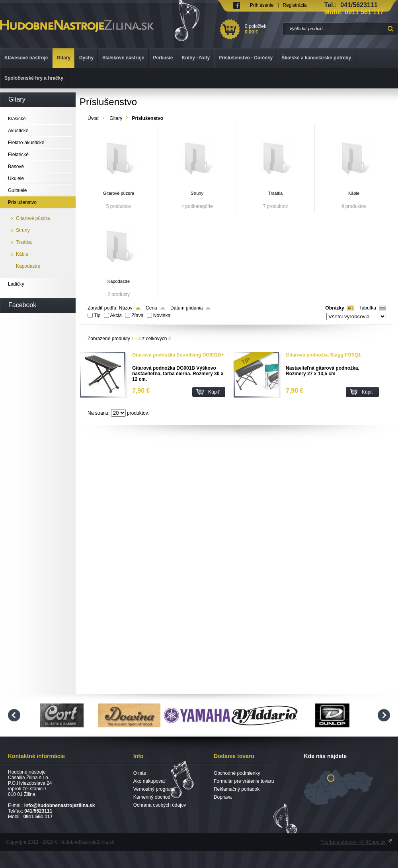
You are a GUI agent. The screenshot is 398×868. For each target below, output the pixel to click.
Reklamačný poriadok (237, 789)
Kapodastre (119, 281)
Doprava (223, 797)
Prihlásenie (262, 5)
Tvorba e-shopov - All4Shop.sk (356, 842)
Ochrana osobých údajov (160, 805)
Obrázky (335, 308)
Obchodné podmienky (237, 773)
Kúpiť (214, 392)
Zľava (137, 315)
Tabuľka (368, 308)
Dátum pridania (186, 308)
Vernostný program (153, 789)
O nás (140, 773)
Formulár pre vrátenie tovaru (244, 781)
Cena (151, 308)
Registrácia (295, 5)
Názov (126, 308)
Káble (354, 193)
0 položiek (262, 29)
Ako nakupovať (149, 781)
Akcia (116, 315)
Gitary (116, 118)
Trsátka (275, 193)
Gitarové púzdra (119, 193)
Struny (197, 193)
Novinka (162, 315)
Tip (97, 315)
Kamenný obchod (152, 797)
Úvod (93, 118)
